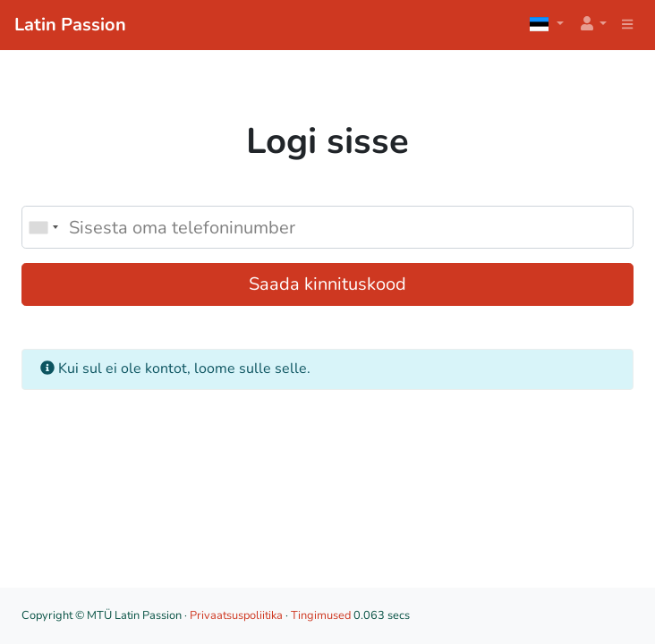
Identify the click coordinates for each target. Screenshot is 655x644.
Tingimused (321, 615)
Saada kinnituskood (327, 284)
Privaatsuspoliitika (236, 615)
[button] (592, 25)
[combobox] (43, 227)
